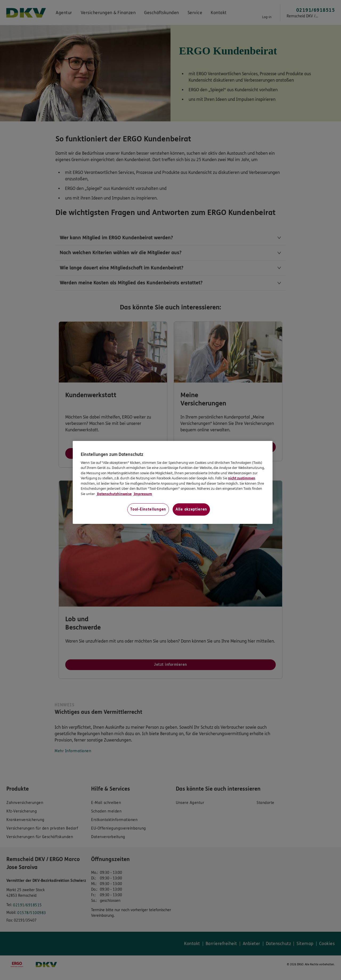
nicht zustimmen (242, 478)
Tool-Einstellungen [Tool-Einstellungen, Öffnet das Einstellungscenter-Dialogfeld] (148, 509)
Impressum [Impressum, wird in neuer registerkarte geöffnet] (143, 494)
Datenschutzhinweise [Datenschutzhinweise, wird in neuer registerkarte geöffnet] (114, 494)
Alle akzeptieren (191, 509)
